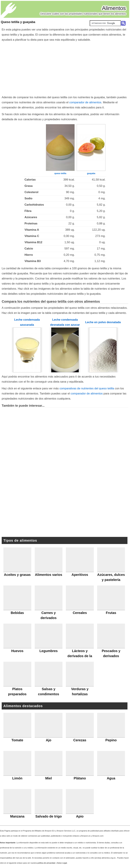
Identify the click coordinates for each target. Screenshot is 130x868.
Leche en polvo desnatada (103, 322)
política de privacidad (46, 863)
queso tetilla (60, 173)
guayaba (91, 173)
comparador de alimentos (85, 102)
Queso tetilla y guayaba (18, 22)
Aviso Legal (62, 863)
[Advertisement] (65, 68)
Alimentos (114, 8)
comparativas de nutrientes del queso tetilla (87, 388)
